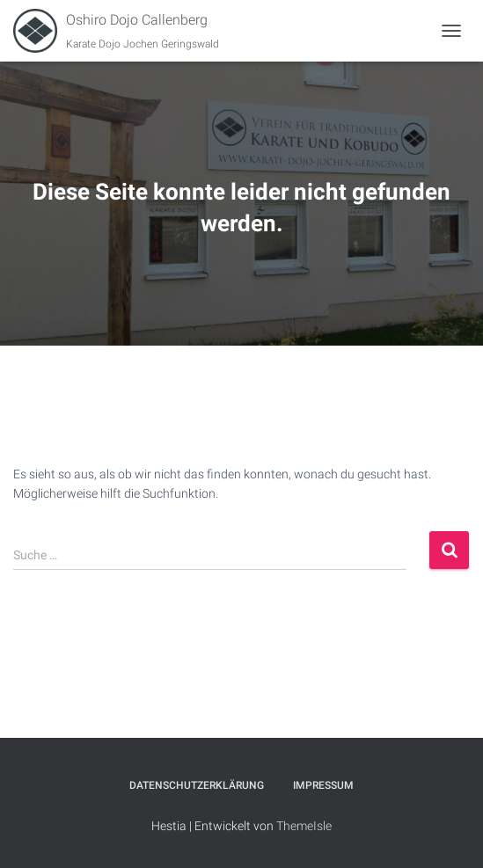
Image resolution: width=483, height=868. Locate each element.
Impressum (323, 785)
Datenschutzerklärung (197, 785)
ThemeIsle (304, 826)
